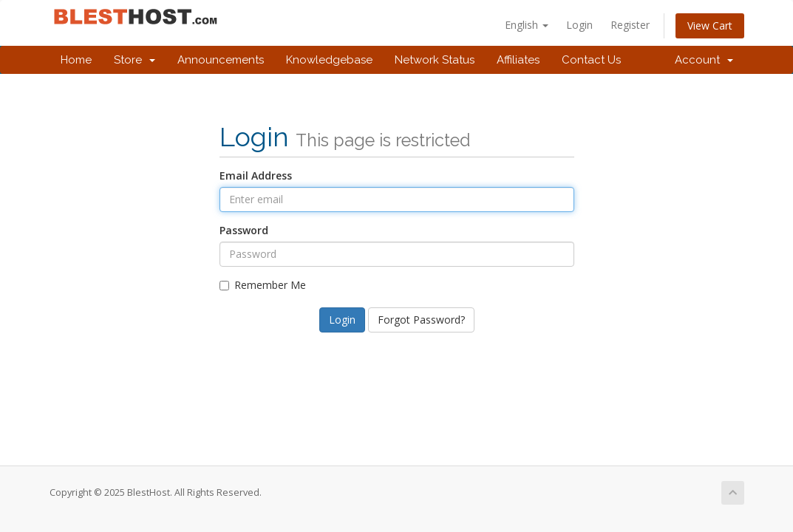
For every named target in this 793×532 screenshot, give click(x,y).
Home (76, 60)
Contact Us (591, 60)
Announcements (221, 60)
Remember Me (263, 285)
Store (135, 60)
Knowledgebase (329, 60)
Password (244, 230)
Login (579, 25)
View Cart (710, 25)
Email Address (256, 175)
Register (630, 25)
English (527, 25)
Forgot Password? (421, 320)
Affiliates (518, 60)
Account (704, 60)
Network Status (435, 60)
